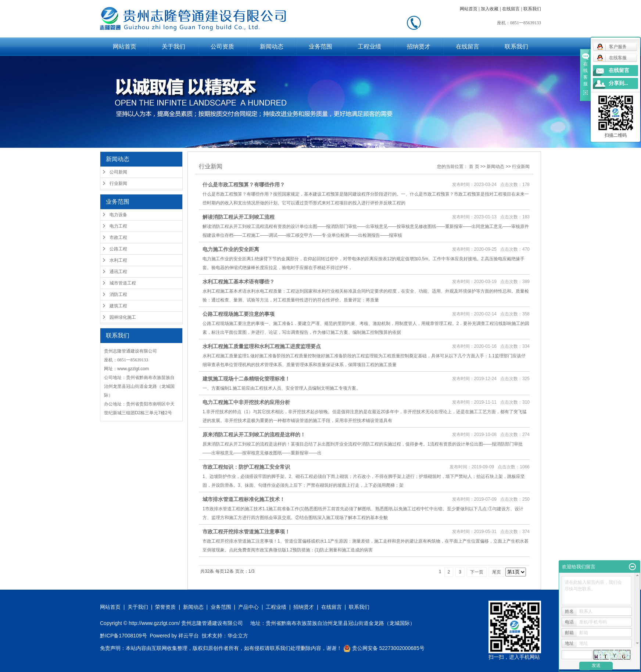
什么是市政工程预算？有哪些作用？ (244, 185)
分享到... (618, 83)
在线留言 (511, 9)
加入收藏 (490, 9)
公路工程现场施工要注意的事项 (239, 314)
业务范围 (320, 47)
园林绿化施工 (123, 317)
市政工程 (118, 237)
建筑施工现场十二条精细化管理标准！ (246, 379)
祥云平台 (189, 636)
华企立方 (238, 636)
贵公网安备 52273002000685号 (384, 648)
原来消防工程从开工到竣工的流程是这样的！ (254, 435)
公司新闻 (118, 172)
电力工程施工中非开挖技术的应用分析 (246, 402)
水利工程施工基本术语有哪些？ (239, 282)
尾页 (497, 572)
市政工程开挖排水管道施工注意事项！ (246, 532)
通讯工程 (118, 272)
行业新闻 (118, 183)
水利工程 (118, 260)
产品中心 (248, 607)
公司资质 (222, 47)
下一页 (477, 572)
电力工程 (118, 226)
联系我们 (532, 9)
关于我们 (173, 47)
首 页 (474, 167)
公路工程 (118, 249)
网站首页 (469, 9)
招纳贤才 (419, 47)
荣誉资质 (165, 607)
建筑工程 (118, 306)
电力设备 (118, 215)
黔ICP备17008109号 (123, 636)
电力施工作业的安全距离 (231, 249)
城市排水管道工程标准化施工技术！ (244, 499)
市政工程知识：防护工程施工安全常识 (246, 467)
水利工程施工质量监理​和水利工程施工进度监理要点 (262, 346)
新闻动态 (272, 47)
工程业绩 (369, 47)
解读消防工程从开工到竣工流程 (239, 217)
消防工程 (118, 294)
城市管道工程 (123, 283)
